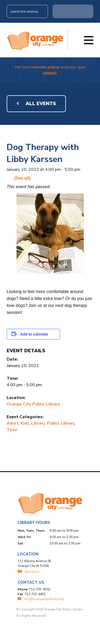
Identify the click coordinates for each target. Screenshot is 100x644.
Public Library (61, 423)
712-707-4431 (35, 594)
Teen (12, 430)
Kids (25, 423)
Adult (13, 423)
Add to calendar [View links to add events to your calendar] (34, 334)
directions (29, 572)
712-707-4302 (40, 589)
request (50, 73)
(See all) (22, 178)
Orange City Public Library (33, 404)
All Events (36, 104)
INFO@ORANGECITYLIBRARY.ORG (41, 599)
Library (38, 423)
